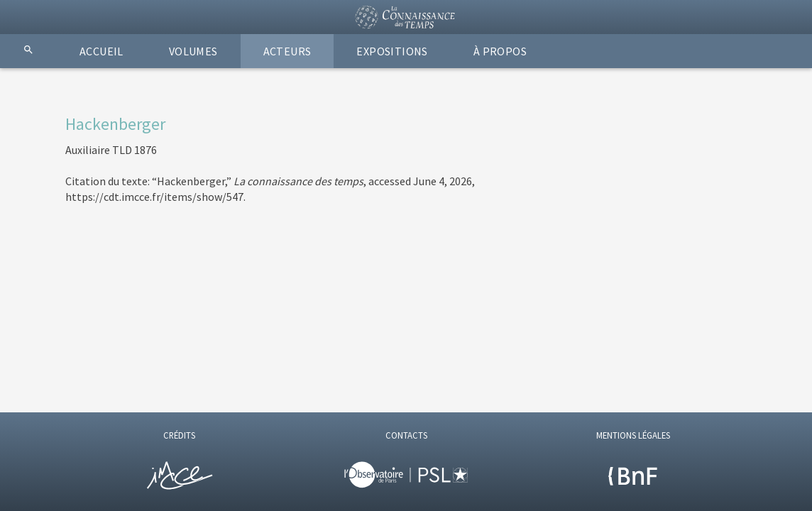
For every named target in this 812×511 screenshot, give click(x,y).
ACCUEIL (101, 51)
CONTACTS (406, 435)
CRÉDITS (179, 435)
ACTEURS (287, 51)
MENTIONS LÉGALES (633, 435)
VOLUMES (193, 51)
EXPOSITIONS (392, 51)
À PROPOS (500, 51)
